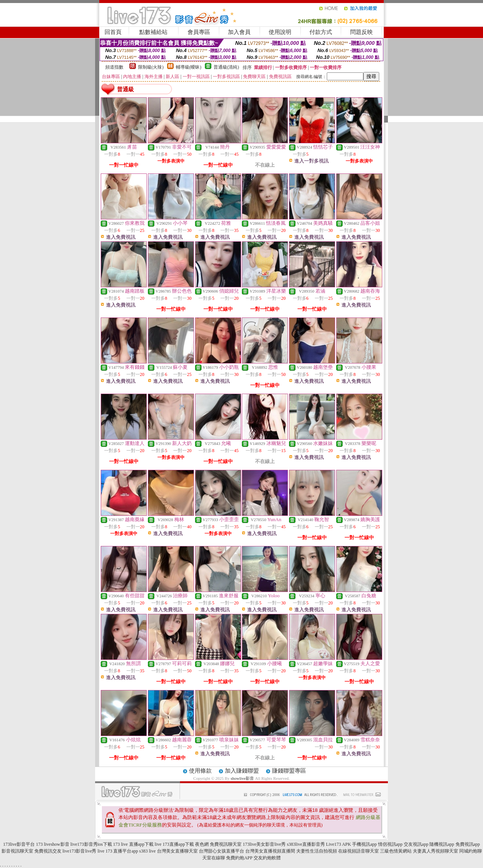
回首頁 (113, 32)
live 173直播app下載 (174, 844)
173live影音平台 (19, 844)
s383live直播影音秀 (306, 844)
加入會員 (239, 32)
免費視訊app (468, 844)
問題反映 (361, 32)
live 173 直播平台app (118, 851)
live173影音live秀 (80, 851)
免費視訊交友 (48, 851)
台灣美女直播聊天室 (177, 851)
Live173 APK (338, 844)
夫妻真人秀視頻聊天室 (435, 851)
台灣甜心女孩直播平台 (222, 851)
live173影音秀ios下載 (91, 844)
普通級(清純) (226, 67)
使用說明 (280, 32)
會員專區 (199, 32)
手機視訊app (364, 844)
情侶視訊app (390, 844)
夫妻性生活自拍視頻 (317, 851)
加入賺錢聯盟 (242, 771)
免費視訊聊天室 (226, 844)
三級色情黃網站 (396, 851)
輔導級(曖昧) (189, 67)
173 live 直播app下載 (133, 844)
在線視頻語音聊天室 (358, 851)
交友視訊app (416, 844)
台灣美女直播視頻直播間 (270, 851)
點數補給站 (153, 32)
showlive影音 (242, 778)
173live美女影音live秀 (264, 844)
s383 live (148, 851)
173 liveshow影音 (52, 844)
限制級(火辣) (151, 67)
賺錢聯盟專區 (289, 771)
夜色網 (202, 844)
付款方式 (321, 32)
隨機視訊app (442, 844)
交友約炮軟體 (267, 858)
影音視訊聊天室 (17, 851)
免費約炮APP (239, 858)
